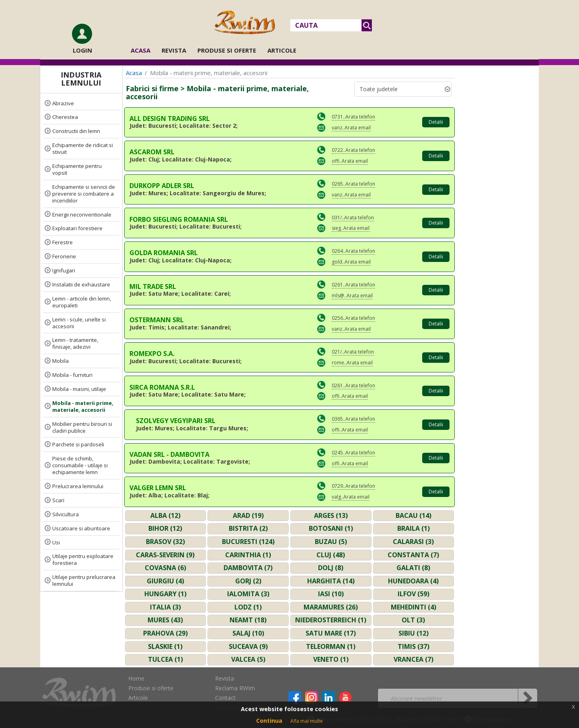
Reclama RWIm (235, 688)
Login (82, 50)
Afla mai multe (307, 721)
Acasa (143, 50)
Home (136, 678)
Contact (225, 698)
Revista (174, 50)
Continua (269, 721)
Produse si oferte (227, 50)
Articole (282, 50)
